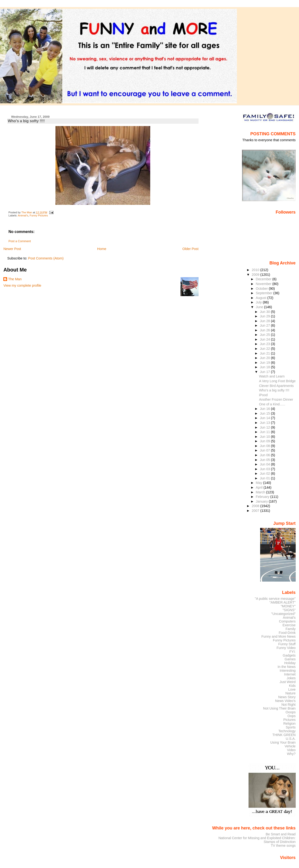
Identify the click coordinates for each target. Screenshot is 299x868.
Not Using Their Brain (279, 708)
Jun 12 (265, 427)
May (260, 483)
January (262, 501)
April (260, 487)
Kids (292, 686)
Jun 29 (265, 316)
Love (292, 689)
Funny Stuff (287, 644)
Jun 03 (265, 469)
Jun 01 (265, 478)
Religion (290, 723)
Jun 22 (265, 349)
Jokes (291, 678)
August (262, 298)
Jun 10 (265, 437)
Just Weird (288, 682)
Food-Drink (287, 633)
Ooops (290, 712)
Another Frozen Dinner (276, 399)
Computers (287, 621)
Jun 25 (265, 335)
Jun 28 (265, 321)
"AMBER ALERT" (282, 602)
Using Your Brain (283, 742)
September (265, 293)
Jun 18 (265, 367)
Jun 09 (265, 441)
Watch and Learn (272, 376)
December (264, 279)
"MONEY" (288, 606)
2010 (256, 270)
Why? (291, 754)
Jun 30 (265, 312)
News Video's (285, 701)
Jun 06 (265, 455)
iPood (263, 395)
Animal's (23, 215)
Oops (291, 716)
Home (102, 249)
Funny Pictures (39, 215)
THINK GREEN (284, 735)
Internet (290, 674)
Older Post (190, 249)
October (262, 289)
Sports (291, 727)
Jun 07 (265, 450)
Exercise (289, 625)
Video (291, 750)
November (264, 284)
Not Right (289, 705)
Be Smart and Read (281, 834)
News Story (287, 697)
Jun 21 (265, 353)
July (259, 302)
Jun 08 (265, 446)
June (260, 307)
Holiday (290, 663)
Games (290, 659)
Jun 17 (265, 372)
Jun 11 (265, 432)
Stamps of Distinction (280, 842)
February (263, 497)
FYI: (292, 652)
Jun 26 (265, 330)
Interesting (288, 671)
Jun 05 (265, 460)
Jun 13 (265, 423)
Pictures (290, 720)
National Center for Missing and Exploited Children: (257, 838)
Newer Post (12, 249)
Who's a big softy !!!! (274, 390)
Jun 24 (265, 339)
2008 (256, 506)
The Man (15, 279)
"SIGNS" (289, 610)
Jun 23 (265, 344)
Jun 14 (265, 418)
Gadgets (289, 655)
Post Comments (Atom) (46, 258)
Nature (291, 693)
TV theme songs (283, 846)
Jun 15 (265, 413)
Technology (287, 731)
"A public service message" (275, 599)
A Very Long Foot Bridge (277, 381)
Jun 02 (265, 473)
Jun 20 (265, 358)
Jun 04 (265, 464)
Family (290, 629)
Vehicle (290, 746)
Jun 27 (265, 325)
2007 (256, 511)
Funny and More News (278, 636)
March (261, 492)
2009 (256, 275)
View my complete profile (22, 285)
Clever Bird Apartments (276, 386)
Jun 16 (265, 409)
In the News (287, 667)
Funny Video (286, 648)
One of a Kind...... (272, 404)
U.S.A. (291, 739)
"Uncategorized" (283, 614)
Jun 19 (265, 363)
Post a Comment (20, 241)
